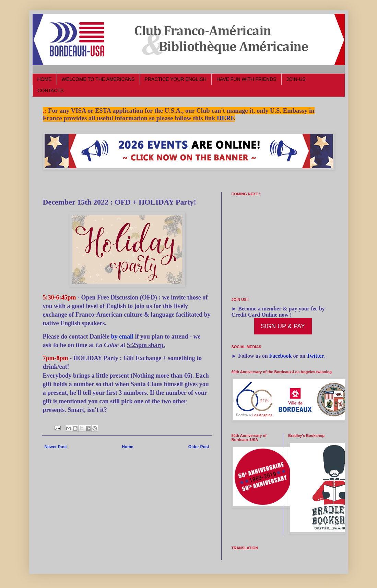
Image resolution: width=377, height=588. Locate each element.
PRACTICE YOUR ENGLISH (176, 79)
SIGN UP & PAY (283, 326)
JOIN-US (296, 79)
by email (122, 336)
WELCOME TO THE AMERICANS (98, 79)
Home (127, 447)
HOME (45, 79)
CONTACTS (51, 90)
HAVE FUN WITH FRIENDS (246, 79)
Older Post (199, 447)
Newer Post (56, 447)
